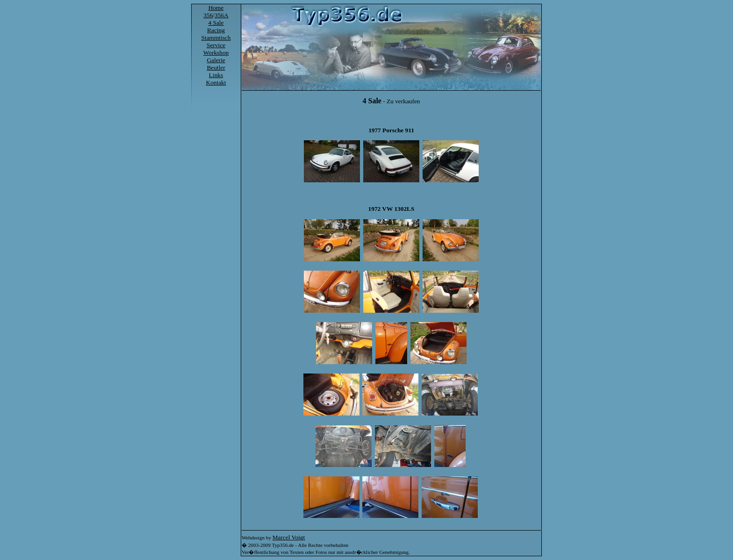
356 (208, 15)
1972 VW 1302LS (392, 209)
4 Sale (216, 23)
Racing (216, 30)
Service (216, 45)
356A (222, 15)
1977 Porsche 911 (391, 130)
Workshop (216, 53)
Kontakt (216, 83)
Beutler (216, 68)
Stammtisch (216, 38)
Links (216, 75)
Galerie (216, 60)
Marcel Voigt (289, 537)
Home (216, 8)
